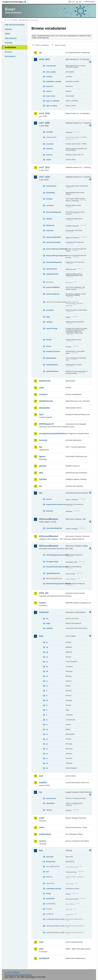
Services (8, 52)
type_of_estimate (53, 101)
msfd (41, 818)
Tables (7, 34)
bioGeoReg (50, 193)
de (47, 666)
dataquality (44, 408)
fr (47, 696)
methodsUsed (51, 269)
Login (73, 2)
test (41, 850)
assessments (51, 186)
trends (49, 160)
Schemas (9, 43)
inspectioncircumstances (56, 504)
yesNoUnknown (52, 371)
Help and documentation (15, 25)
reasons (49, 155)
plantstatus (50, 803)
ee (47, 676)
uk (47, 768)
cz (47, 662)
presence (50, 86)
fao (41, 447)
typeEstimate (51, 358)
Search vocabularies (42, 45)
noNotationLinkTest (54, 889)
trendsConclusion (53, 351)
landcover (44, 612)
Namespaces (10, 56)
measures (50, 230)
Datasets (8, 29)
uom (41, 942)
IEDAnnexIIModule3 (49, 536)
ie (47, 705)
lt (47, 715)
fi (47, 691)
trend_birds (51, 96)
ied (41, 493)
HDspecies (50, 225)
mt (47, 729)
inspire (42, 603)
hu (47, 700)
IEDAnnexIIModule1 (49, 519)
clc (47, 619)
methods (49, 149)
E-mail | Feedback (12, 972)
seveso (42, 841)
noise (42, 827)
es (47, 686)
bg (47, 652)
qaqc (48, 317)
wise (41, 949)
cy (47, 657)
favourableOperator (54, 212)
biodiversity (45, 381)
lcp (41, 792)
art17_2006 (44, 123)
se (47, 754)
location (49, 77)
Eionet (15, 20)
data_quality (51, 72)
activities (50, 132)
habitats (49, 219)
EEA (15, 2)
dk (47, 671)
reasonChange (52, 328)
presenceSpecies (53, 294)
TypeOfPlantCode (53, 573)
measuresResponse (54, 262)
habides (43, 479)
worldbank (44, 958)
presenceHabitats (53, 287)
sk (47, 763)
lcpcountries (51, 798)
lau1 (41, 636)
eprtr (41, 414)
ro (47, 749)
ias (40, 486)
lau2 (41, 776)
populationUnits (52, 274)
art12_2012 (44, 59)
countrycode (51, 66)
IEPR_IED (44, 593)
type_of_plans (52, 106)
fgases (42, 456)
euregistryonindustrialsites (52, 434)
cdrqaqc (49, 199)
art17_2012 (44, 167)
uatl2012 (49, 628)
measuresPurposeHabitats (56, 249)
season (49, 91)
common (43, 394)
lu (47, 720)
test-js (48, 893)
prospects (50, 310)
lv (47, 725)
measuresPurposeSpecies (56, 256)
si (47, 758)
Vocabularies (10, 47)
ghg (41, 473)
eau (47, 872)
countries (50, 144)
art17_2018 (44, 177)
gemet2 (43, 466)
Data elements (11, 38)
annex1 (49, 499)
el (47, 681)
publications (45, 834)
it (47, 710)
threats (49, 340)
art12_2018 (44, 113)
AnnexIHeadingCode (54, 528)
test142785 (50, 899)
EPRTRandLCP (46, 424)
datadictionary (46, 401)
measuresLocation (53, 242)
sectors (49, 810)
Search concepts (60, 45)
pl (47, 739)
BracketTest (51, 862)
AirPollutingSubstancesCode (56, 555)
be (47, 647)
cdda (41, 388)
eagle (48, 623)
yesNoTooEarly (52, 365)
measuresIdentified (54, 237)
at (47, 642)
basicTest (50, 857)
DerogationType (52, 562)
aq (40, 53)
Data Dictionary (24, 20)
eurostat (43, 440)
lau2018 (43, 783)
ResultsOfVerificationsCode (56, 567)
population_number (54, 81)
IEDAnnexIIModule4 (49, 546)
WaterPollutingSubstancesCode (56, 584)
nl (47, 734)
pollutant (50, 511)
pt (47, 744)
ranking (49, 322)
